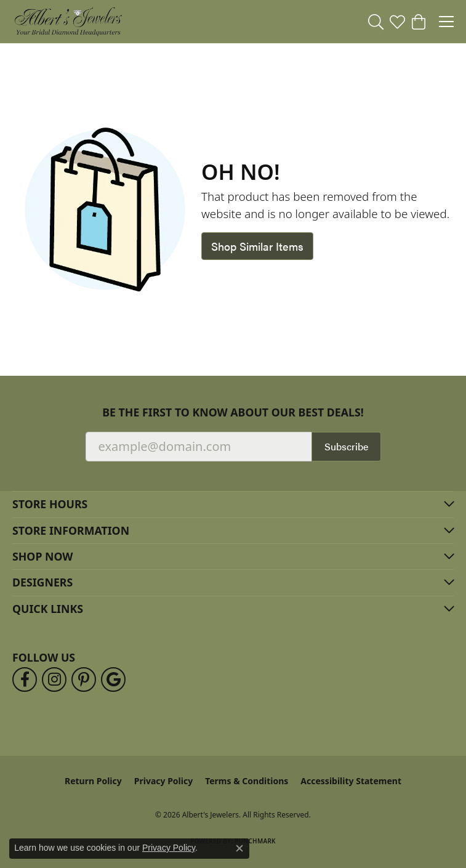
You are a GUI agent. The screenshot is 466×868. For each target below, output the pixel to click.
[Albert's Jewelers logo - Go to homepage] (68, 22)
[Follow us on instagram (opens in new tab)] (54, 679)
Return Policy (93, 781)
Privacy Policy (163, 781)
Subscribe (346, 446)
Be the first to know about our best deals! (233, 412)
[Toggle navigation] (446, 22)
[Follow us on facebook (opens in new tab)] (25, 679)
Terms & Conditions (247, 781)
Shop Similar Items (257, 246)
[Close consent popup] (239, 848)
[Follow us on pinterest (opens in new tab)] (84, 679)
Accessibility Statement (351, 781)
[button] (376, 22)
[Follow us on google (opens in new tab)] (113, 679)
